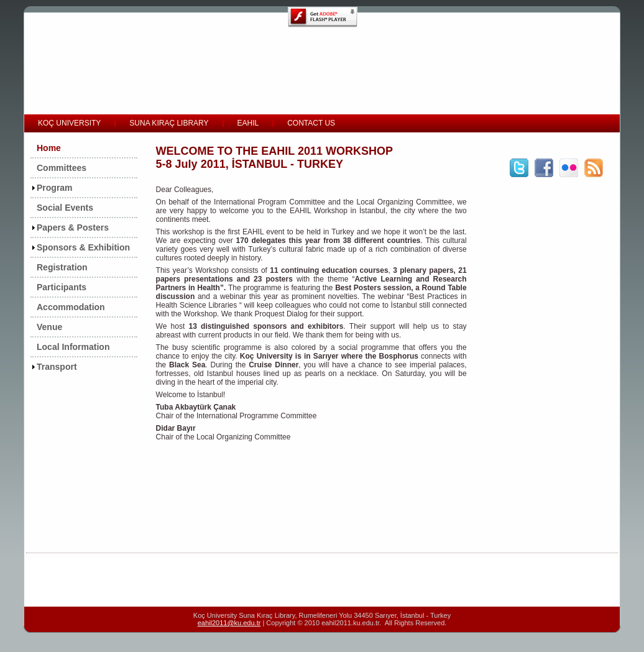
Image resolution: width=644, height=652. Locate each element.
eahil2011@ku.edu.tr (229, 623)
